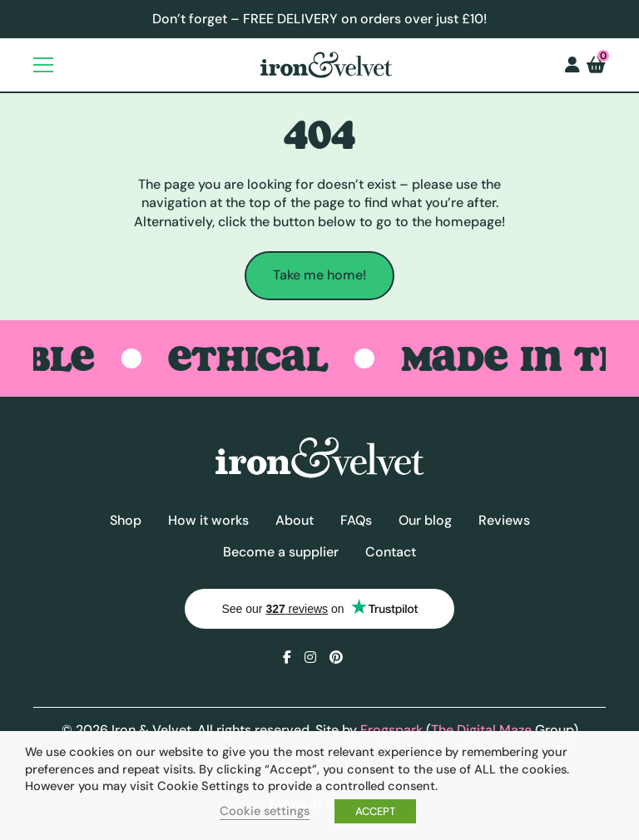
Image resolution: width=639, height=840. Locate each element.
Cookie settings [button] (265, 811)
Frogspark (391, 730)
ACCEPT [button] (375, 811)
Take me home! (319, 275)
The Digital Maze (481, 730)
